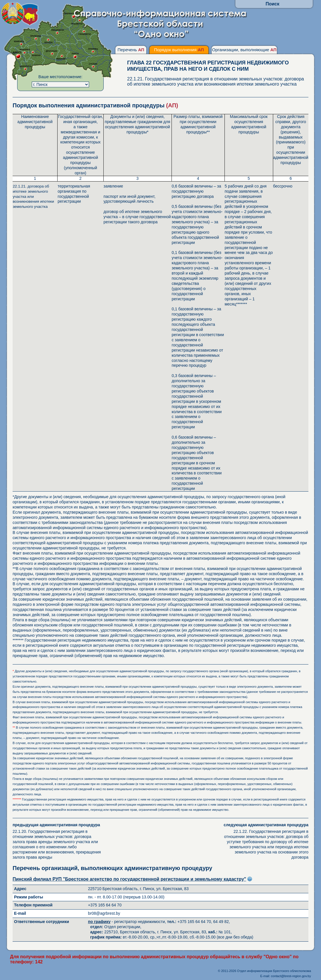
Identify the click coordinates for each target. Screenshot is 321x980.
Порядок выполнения (179, 50)
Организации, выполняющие (244, 50)
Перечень (131, 50)
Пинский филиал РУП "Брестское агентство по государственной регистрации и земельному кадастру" (129, 879)
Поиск (272, 4)
